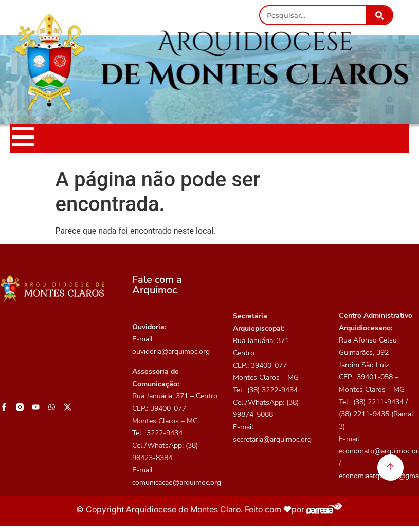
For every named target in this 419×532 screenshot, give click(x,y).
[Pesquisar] (379, 15)
